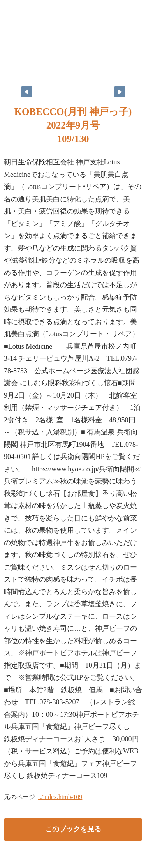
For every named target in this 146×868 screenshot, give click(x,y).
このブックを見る (73, 829)
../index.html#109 (60, 797)
